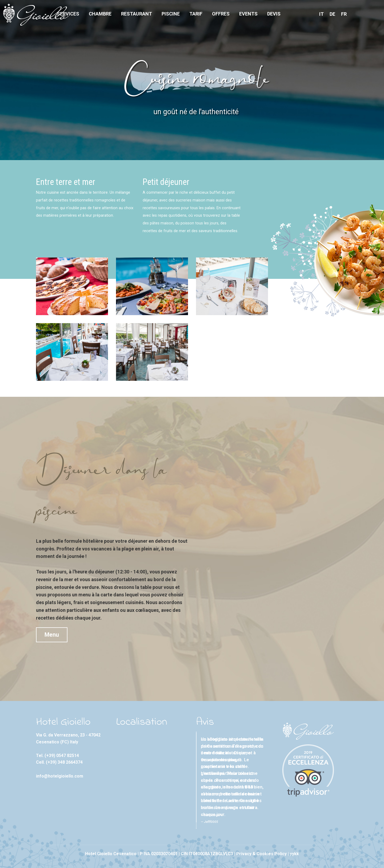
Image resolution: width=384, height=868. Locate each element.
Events (248, 14)
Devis (274, 14)
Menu (52, 635)
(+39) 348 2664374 (64, 762)
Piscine (171, 14)
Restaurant (137, 14)
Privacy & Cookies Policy (261, 854)
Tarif (196, 14)
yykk (294, 854)
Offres (221, 14)
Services (68, 14)
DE (332, 14)
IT (321, 14)
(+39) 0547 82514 (62, 756)
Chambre (100, 14)
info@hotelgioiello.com (60, 776)
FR (344, 14)
